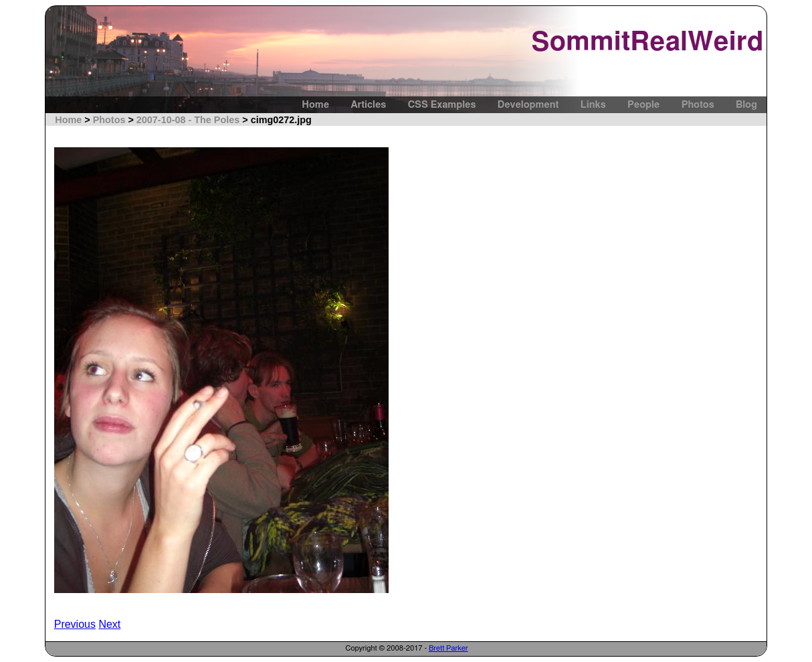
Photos (698, 105)
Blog (746, 105)
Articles (368, 105)
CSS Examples (442, 105)
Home (315, 105)
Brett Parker (448, 648)
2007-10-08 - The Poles (188, 120)
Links (593, 105)
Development (528, 105)
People (643, 105)
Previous (75, 624)
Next (109, 624)
